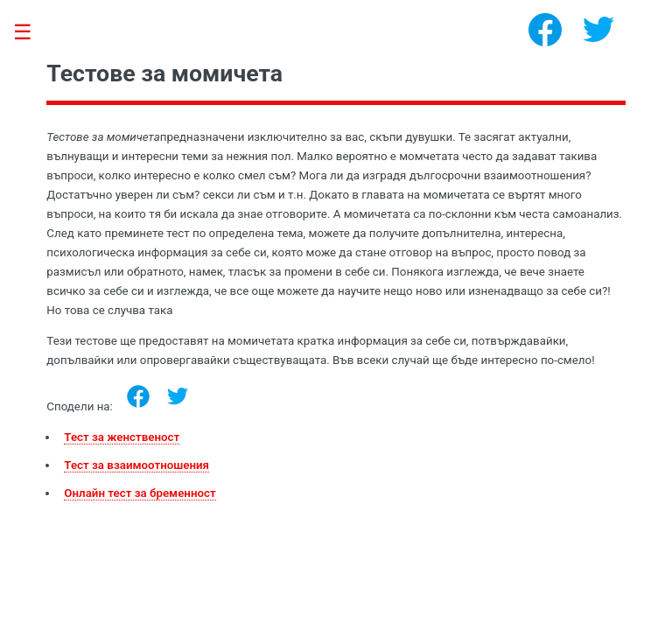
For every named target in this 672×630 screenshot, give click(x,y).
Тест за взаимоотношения (136, 465)
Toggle (31, 33)
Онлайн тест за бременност (140, 493)
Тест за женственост (122, 437)
